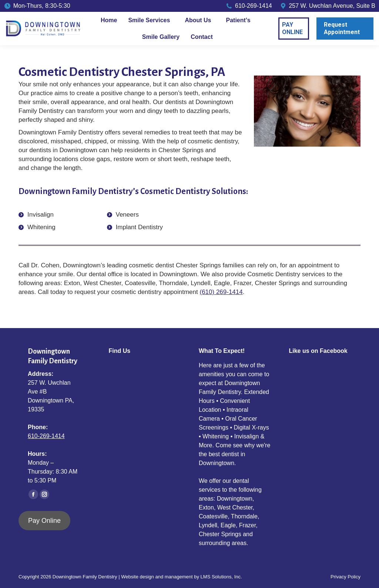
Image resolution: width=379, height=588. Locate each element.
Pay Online (44, 521)
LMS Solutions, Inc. (221, 577)
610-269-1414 (46, 436)
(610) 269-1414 (221, 292)
